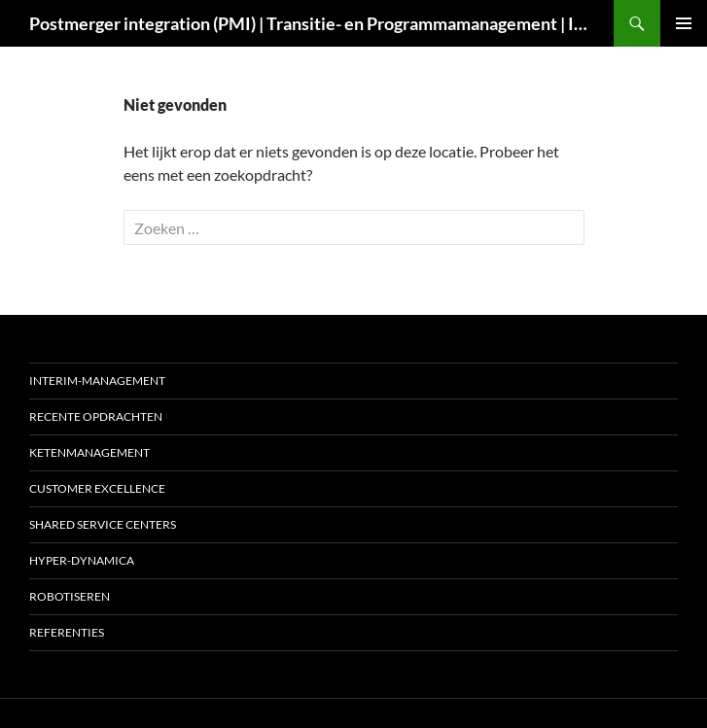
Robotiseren (70, 596)
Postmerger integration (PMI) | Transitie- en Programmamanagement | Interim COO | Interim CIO (312, 23)
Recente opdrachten (96, 416)
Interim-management (97, 381)
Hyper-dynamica (82, 560)
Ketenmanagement (89, 452)
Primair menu (684, 23)
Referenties (67, 632)
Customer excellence (97, 488)
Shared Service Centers (103, 524)
